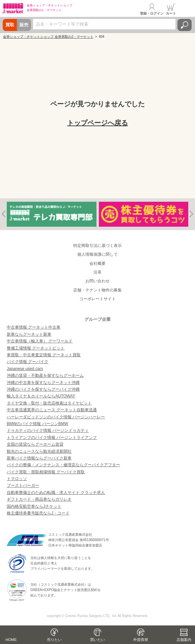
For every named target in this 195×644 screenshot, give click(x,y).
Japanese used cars (25, 369)
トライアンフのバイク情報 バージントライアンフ (52, 438)
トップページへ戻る (97, 123)
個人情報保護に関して (97, 254)
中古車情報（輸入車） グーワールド (40, 341)
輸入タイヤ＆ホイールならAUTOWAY (41, 396)
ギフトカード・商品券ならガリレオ (39, 499)
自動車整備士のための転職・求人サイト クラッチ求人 (56, 493)
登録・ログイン (152, 13)
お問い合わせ (97, 281)
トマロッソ (17, 479)
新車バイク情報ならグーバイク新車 (39, 458)
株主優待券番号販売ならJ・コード (38, 513)
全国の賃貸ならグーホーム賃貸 (35, 444)
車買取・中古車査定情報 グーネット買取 (44, 355)
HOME (11, 640)
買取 (10, 25)
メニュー (186, 9)
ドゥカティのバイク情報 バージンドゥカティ (48, 430)
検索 (185, 25)
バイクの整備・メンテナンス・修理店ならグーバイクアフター (63, 465)
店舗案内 (184, 640)
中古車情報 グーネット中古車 (34, 327)
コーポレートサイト (97, 299)
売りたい (54, 640)
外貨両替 (141, 640)
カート (171, 13)
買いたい (97, 640)
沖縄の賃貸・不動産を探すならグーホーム (45, 375)
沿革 (97, 272)
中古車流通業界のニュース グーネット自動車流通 (52, 410)
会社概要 (97, 263)
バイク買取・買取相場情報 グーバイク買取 (46, 472)
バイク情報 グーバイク (27, 362)
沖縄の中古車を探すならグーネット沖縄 (43, 383)
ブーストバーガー (23, 485)
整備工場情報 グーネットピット (36, 348)
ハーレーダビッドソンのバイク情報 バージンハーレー (56, 417)
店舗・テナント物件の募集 (97, 290)
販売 (24, 25)
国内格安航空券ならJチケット (34, 506)
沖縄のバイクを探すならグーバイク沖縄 (43, 389)
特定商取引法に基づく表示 (97, 246)
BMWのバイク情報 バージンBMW (37, 424)
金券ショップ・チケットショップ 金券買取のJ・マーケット (48, 37)
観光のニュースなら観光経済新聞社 (39, 451)
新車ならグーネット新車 (29, 334)
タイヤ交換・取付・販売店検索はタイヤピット (49, 403)
